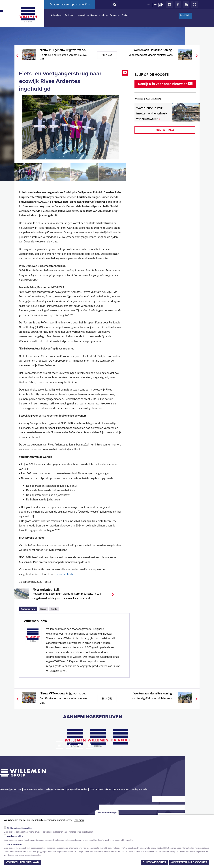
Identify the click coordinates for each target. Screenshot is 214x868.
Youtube (186, 5)
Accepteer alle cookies (189, 862)
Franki (54, 609)
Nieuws (94, 15)
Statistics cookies (15, 844)
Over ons (114, 15)
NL (149, 5)
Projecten (69, 15)
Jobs (103, 15)
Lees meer (79, 820)
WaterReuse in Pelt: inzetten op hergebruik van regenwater (152, 113)
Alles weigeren (154, 862)
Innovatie (82, 15)
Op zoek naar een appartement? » (70, 4)
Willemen (28, 15)
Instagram (194, 5)
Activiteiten (56, 15)
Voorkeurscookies (15, 836)
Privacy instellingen (107, 813)
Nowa (43, 609)
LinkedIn (170, 5)
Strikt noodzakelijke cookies (20, 828)
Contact (125, 15)
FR (155, 5)
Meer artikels (165, 130)
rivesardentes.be (65, 574)
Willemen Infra (29, 608)
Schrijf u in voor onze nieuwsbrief (164, 84)
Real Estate (185, 15)
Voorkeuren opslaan (23, 862)
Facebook (178, 5)
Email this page (125, 73)
